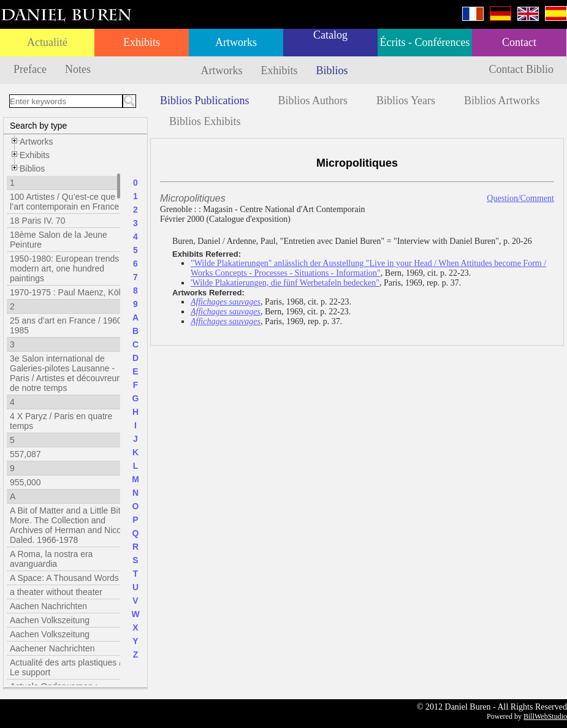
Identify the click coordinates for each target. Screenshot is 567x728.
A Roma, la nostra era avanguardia (51, 559)
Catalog (330, 35)
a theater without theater (56, 592)
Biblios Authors (313, 100)
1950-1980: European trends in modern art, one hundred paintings (69, 268)
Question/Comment (520, 198)
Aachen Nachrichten (48, 606)
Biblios (332, 70)
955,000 (25, 482)
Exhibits (142, 42)
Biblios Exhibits (205, 121)
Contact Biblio (522, 69)
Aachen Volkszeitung (50, 620)
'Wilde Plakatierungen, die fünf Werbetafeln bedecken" (285, 283)
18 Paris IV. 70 (38, 221)
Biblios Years (406, 100)
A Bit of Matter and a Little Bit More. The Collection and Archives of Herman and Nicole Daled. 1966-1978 (69, 525)
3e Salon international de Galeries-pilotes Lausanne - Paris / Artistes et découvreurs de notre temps (67, 373)
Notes (78, 69)
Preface (30, 69)
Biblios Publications (205, 100)
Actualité (47, 42)
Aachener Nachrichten (52, 648)
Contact (519, 42)
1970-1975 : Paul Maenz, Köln (67, 292)
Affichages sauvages (226, 302)
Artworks (236, 42)
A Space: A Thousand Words (64, 578)
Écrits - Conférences (425, 42)
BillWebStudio (545, 716)
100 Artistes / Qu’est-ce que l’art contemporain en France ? (68, 202)
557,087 (25, 454)
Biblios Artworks (502, 100)
